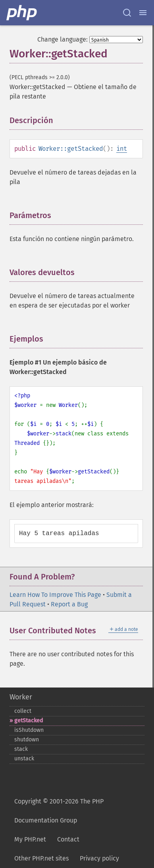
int (122, 149)
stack (21, 749)
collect (23, 711)
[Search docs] (127, 13)
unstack (24, 759)
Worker (21, 697)
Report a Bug (69, 604)
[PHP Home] (22, 13)
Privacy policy (99, 858)
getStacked (29, 721)
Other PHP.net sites (41, 858)
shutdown (27, 740)
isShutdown (29, 730)
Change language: (63, 39)
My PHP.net (30, 839)
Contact (68, 839)
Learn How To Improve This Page (55, 595)
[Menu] (143, 13)
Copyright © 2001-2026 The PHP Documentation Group (59, 811)
